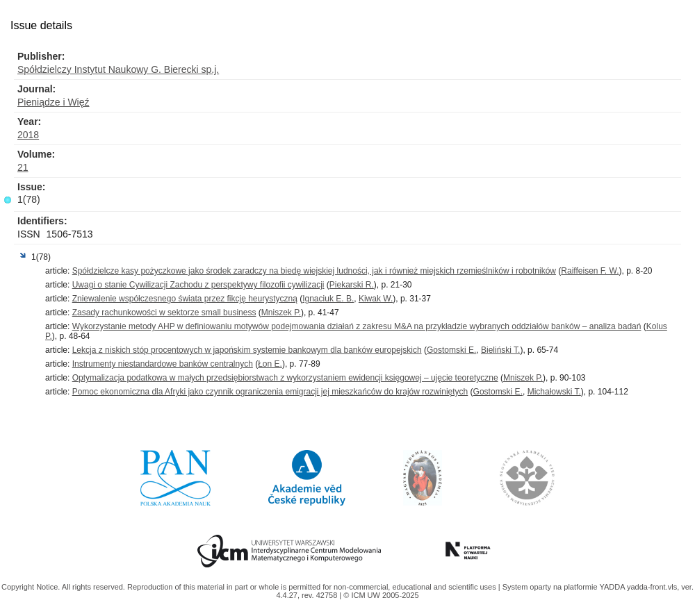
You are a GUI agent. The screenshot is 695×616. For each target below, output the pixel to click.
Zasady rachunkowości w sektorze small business (164, 313)
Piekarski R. (352, 285)
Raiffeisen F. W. (590, 271)
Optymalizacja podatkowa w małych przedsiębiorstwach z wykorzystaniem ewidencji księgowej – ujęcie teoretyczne (285, 378)
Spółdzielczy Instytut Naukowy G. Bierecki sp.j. (118, 69)
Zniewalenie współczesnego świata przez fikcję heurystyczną (185, 299)
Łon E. (270, 364)
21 (23, 167)
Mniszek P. (281, 313)
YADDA (613, 587)
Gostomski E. (451, 350)
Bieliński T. (500, 350)
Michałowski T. (554, 392)
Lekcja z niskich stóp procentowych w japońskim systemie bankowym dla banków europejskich (247, 350)
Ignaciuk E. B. (328, 299)
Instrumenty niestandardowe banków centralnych (163, 364)
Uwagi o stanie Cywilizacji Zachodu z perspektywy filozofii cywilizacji (198, 285)
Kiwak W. (376, 299)
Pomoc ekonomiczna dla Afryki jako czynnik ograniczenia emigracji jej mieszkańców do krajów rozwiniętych (270, 392)
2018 (28, 135)
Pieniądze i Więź (54, 102)
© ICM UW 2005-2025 (381, 595)
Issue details (41, 25)
